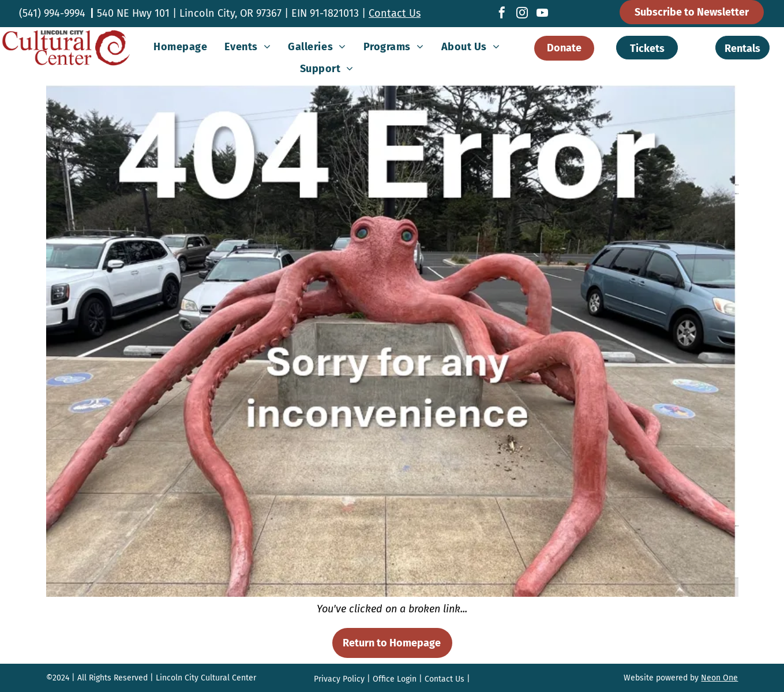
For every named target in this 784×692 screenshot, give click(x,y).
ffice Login (397, 679)
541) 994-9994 (54, 13)
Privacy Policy (339, 679)
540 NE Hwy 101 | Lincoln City (166, 13)
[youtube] (542, 14)
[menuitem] (180, 47)
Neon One (719, 678)
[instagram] (522, 14)
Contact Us (395, 13)
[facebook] (502, 14)
